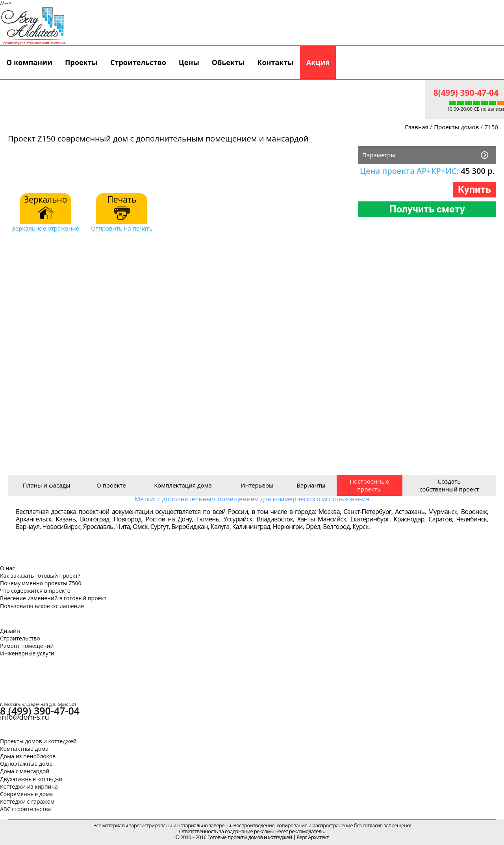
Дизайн (10, 631)
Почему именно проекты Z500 (41, 583)
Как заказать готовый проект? (40, 576)
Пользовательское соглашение (42, 606)
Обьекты (228, 62)
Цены (189, 62)
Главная (416, 127)
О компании (29, 62)
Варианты (311, 485)
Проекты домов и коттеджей (38, 741)
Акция (318, 62)
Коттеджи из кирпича (29, 786)
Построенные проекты (369, 485)
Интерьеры (257, 485)
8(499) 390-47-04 (466, 93)
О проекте (111, 485)
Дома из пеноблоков (28, 756)
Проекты (81, 62)
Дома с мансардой (25, 771)
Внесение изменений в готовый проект (53, 598)
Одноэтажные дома (26, 764)
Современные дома (26, 794)
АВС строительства (25, 809)
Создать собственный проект (449, 485)
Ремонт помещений (27, 646)
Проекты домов (456, 127)
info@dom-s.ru (25, 717)
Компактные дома (24, 749)
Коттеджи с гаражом (27, 801)
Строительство (138, 62)
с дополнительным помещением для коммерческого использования (263, 499)
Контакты (275, 62)
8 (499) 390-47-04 (40, 711)
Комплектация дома (183, 485)
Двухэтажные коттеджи (31, 779)
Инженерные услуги (27, 653)
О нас (7, 568)
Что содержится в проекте (35, 591)
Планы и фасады (47, 485)
